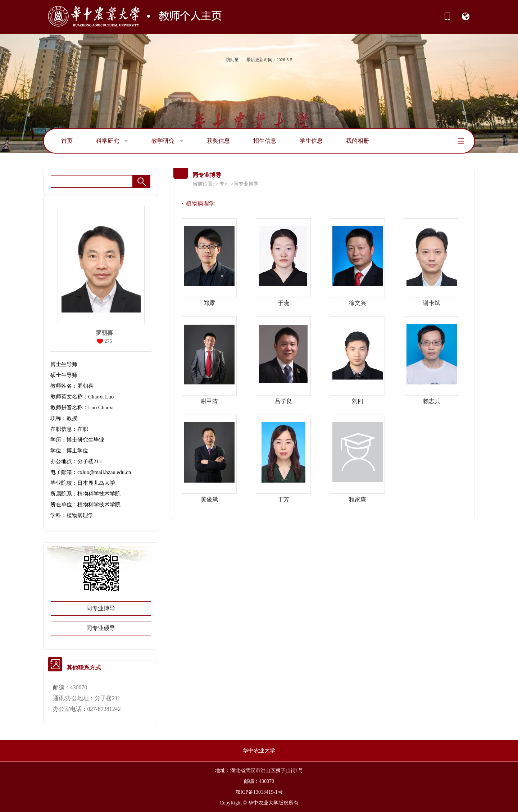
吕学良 (283, 401)
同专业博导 (101, 608)
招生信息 (265, 141)
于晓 (283, 303)
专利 (224, 184)
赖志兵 (432, 401)
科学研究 (112, 141)
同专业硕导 (101, 628)
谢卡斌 (432, 303)
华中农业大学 (259, 751)
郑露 (209, 303)
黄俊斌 (209, 499)
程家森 (358, 499)
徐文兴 (358, 303)
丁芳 (283, 499)
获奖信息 (218, 141)
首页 (67, 141)
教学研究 (167, 141)
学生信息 (311, 141)
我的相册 (358, 141)
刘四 (358, 401)
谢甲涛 (209, 401)
